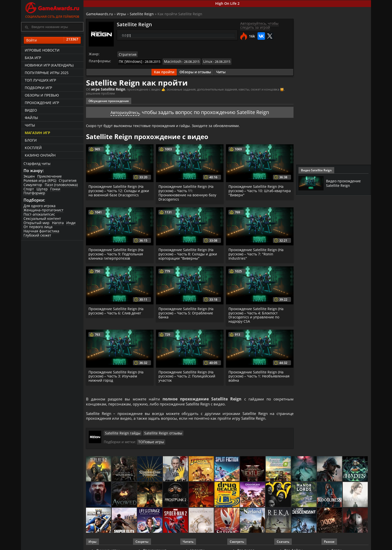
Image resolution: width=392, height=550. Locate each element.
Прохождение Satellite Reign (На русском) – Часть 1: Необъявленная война (257, 375)
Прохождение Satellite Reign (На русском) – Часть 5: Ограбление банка (187, 312)
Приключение (49, 176)
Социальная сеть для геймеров (52, 9)
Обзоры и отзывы (195, 71)
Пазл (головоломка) (61, 185)
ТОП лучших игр (40, 80)
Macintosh (169, 61)
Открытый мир (36, 223)
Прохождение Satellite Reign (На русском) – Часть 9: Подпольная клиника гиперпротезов (117, 253)
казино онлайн (40, 155)
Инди (71, 223)
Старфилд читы (37, 163)
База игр (33, 58)
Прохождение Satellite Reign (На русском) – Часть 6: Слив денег (117, 310)
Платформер (34, 193)
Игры (121, 14)
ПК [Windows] (129, 61)
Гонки (55, 189)
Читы (30, 125)
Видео (31, 110)
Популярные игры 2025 (47, 73)
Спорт (29, 189)
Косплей (33, 148)
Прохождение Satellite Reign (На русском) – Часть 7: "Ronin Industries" (257, 253)
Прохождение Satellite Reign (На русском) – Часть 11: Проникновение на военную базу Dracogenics (188, 191)
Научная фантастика (41, 231)
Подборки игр (38, 88)
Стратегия (68, 180)
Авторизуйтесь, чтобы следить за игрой (259, 26)
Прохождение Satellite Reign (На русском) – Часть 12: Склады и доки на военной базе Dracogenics (119, 189)
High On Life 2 (227, 3)
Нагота (58, 223)
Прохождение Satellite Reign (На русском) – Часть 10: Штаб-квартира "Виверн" (257, 189)
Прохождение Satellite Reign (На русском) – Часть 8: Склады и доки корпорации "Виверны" (189, 253)
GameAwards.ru (99, 14)
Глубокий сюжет (37, 235)
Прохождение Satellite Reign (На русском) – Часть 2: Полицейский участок (188, 375)
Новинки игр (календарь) (49, 65)
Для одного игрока (39, 206)
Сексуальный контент (42, 218)
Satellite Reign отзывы (156, 435)
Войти (52, 40)
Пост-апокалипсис (39, 214)
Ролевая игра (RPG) (40, 180)
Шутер (42, 189)
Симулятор (33, 185)
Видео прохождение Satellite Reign (345, 183)
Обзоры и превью (42, 95)
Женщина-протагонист (43, 210)
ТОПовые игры (150, 443)
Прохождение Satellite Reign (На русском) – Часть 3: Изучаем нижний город (117, 375)
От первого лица (38, 227)
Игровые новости (42, 50)
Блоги (31, 140)
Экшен (29, 176)
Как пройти (164, 71)
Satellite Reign (142, 14)
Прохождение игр (42, 103)
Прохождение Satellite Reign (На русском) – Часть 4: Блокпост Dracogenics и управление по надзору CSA (257, 314)
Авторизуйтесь (125, 111)
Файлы (31, 118)
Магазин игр (37, 133)
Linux (203, 61)
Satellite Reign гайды (120, 435)
